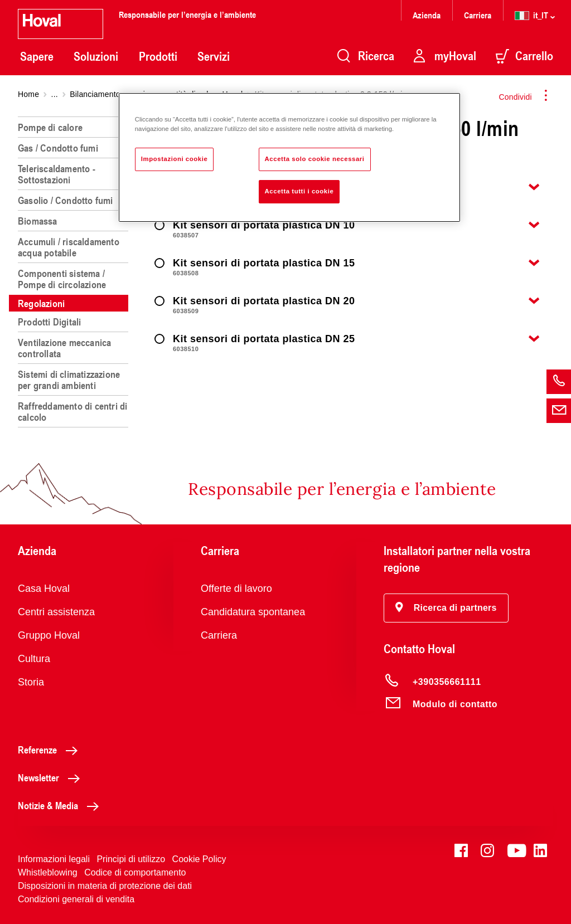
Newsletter (52, 777)
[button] (446, 608)
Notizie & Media (61, 805)
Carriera (478, 15)
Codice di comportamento (135, 872)
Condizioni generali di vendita (76, 899)
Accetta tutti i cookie (299, 191)
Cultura (34, 659)
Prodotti (158, 56)
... (55, 94)
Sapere (37, 56)
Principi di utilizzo (131, 859)
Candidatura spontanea (253, 612)
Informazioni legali (54, 859)
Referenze (51, 750)
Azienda (427, 15)
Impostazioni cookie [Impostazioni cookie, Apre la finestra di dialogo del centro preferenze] (175, 159)
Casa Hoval (44, 589)
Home (28, 94)
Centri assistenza (56, 612)
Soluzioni (96, 56)
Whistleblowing (48, 872)
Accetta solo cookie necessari (315, 159)
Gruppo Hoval (49, 635)
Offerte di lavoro (236, 589)
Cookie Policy (199, 859)
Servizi (214, 56)
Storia (31, 682)
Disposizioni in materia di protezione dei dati (105, 886)
